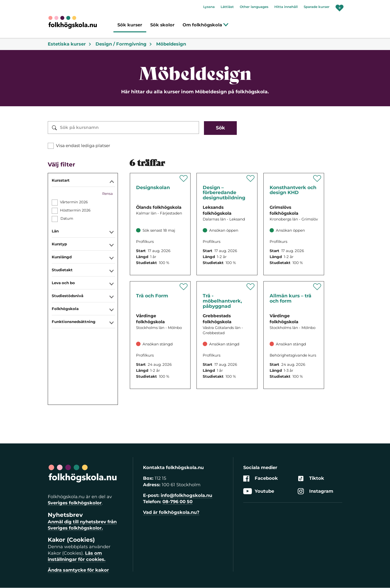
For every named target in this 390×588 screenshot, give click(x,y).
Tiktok (311, 479)
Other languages (254, 7)
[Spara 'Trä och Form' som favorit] (184, 287)
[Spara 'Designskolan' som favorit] (184, 178)
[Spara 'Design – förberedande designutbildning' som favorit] (251, 178)
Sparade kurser (317, 7)
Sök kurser (130, 25)
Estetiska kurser (70, 44)
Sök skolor (162, 25)
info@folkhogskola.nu (186, 495)
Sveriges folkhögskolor (75, 503)
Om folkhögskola (206, 25)
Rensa (107, 194)
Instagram (316, 491)
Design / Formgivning (124, 44)
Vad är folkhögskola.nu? (171, 512)
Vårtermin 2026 (74, 202)
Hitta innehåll (286, 7)
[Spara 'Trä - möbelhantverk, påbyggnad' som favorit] (251, 287)
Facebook (261, 479)
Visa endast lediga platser (83, 146)
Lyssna (209, 7)
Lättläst (227, 7)
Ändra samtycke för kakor (78, 570)
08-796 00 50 (177, 502)
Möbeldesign (171, 44)
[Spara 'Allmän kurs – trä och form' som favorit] (317, 287)
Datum (67, 218)
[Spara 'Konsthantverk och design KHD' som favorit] (317, 178)
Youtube (259, 491)
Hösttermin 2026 (75, 210)
